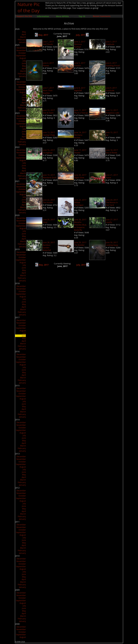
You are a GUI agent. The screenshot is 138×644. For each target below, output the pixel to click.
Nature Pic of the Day (29, 7)
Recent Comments (102, 16)
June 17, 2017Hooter (80, 151)
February (22, 40)
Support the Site (24, 16)
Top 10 (82, 16)
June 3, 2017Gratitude (111, 43)
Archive (69, 23)
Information (43, 16)
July (24, 61)
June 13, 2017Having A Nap (49, 134)
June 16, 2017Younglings (49, 151)
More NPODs (62, 16)
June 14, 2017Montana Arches (80, 135)
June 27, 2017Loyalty (112, 221)
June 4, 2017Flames (48, 64)
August (23, 58)
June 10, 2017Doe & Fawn (49, 111)
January (22, 42)
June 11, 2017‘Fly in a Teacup (81, 111)
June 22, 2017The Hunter (49, 201)
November (21, 50)
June (24, 63)
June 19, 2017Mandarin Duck (50, 176)
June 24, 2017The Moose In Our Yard (112, 202)
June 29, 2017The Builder (80, 244)
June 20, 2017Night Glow (80, 176)
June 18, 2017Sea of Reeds (112, 151)
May (24, 32)
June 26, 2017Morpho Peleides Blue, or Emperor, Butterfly (80, 225)
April (24, 34)
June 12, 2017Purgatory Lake (112, 111)
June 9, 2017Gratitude (111, 89)
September (21, 56)
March (23, 37)
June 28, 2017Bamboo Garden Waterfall (49, 246)
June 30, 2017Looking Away (112, 244)
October (22, 53)
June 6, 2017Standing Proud (113, 64)
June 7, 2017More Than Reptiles (48, 90)
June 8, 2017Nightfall (80, 89)
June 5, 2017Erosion (80, 64)
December (21, 48)
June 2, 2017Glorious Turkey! (80, 44)
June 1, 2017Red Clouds (48, 43)
